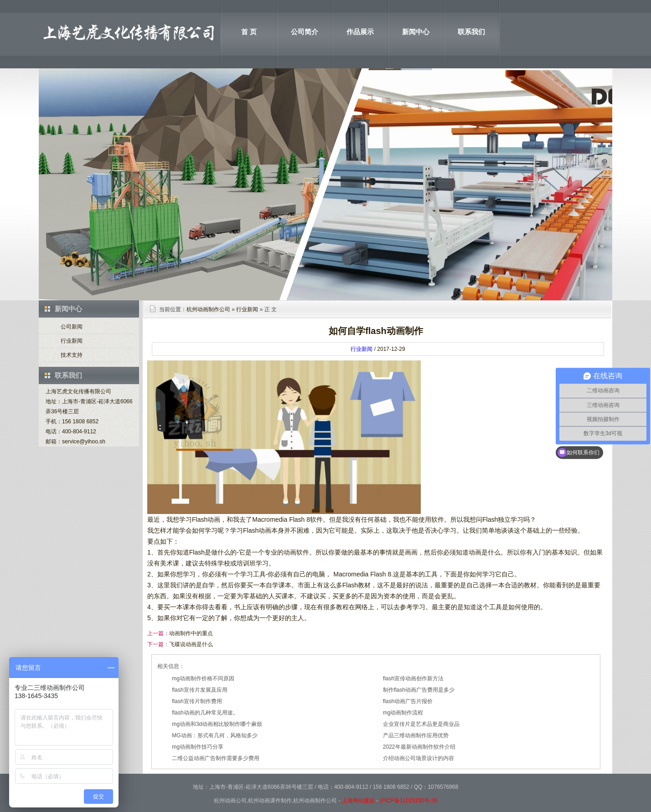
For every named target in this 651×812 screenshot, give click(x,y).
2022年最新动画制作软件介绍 (419, 747)
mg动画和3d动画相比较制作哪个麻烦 (217, 724)
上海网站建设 (358, 801)
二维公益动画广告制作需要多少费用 (216, 758)
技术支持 (72, 355)
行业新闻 (72, 341)
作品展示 (360, 32)
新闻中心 (416, 32)
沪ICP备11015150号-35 (409, 801)
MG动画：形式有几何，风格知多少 (214, 735)
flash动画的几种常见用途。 (205, 713)
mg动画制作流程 (403, 713)
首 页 (249, 32)
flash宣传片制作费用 (197, 701)
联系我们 (471, 32)
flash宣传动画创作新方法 (413, 678)
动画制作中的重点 (191, 633)
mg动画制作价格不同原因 (203, 678)
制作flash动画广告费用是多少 (419, 690)
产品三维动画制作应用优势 (416, 735)
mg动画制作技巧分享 (198, 747)
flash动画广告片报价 (408, 701)
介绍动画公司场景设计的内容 (418, 758)
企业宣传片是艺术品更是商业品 (421, 724)
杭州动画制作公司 (208, 309)
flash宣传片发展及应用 (199, 690)
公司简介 (305, 32)
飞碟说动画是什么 (191, 644)
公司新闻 (72, 327)
